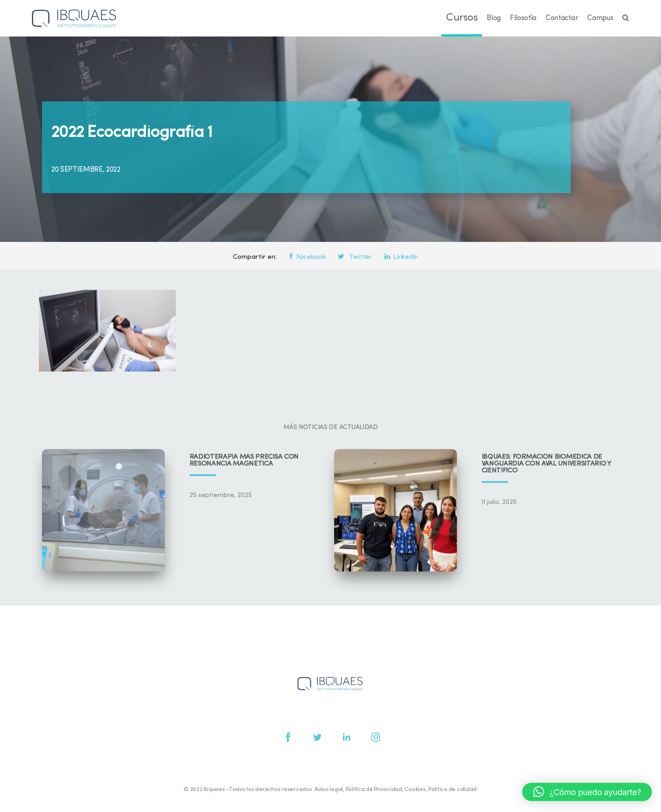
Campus (600, 18)
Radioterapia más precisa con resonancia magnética (244, 461)
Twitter (355, 257)
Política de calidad (452, 789)
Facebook (307, 257)
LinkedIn (401, 257)
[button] (587, 792)
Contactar (562, 18)
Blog (494, 18)
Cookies (415, 789)
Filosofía (523, 18)
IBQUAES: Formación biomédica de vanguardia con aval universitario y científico (546, 464)
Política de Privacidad (374, 789)
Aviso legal (329, 789)
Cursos (462, 18)
